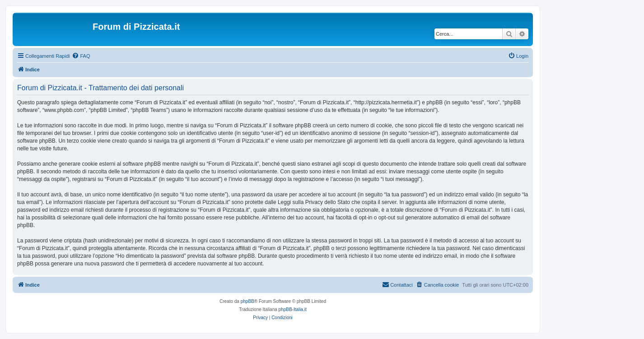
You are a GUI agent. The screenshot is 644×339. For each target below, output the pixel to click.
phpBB (247, 301)
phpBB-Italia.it (293, 309)
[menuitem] (81, 56)
